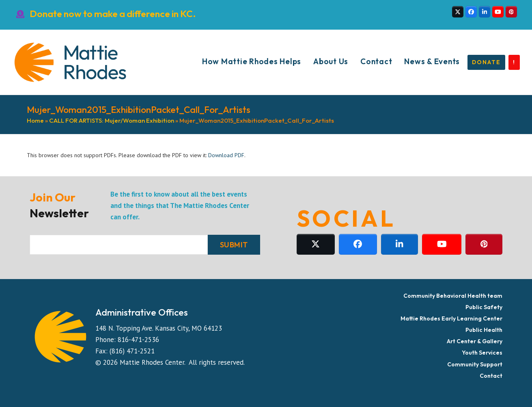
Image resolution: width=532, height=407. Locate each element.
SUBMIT (234, 245)
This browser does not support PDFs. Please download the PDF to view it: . (136, 155)
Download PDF (226, 155)
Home (35, 120)
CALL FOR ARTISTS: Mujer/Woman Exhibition (112, 120)
